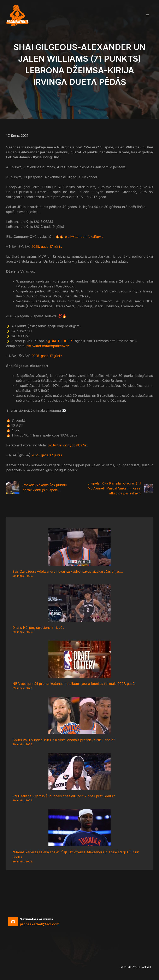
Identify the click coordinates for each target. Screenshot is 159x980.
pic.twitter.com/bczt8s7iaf (68, 445)
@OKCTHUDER (60, 341)
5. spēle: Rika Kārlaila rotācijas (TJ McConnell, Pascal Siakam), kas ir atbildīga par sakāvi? (114, 488)
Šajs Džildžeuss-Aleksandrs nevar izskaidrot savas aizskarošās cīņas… (68, 571)
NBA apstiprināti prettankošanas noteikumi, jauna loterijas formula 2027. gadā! (74, 684)
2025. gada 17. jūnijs (47, 247)
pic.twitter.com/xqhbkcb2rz (48, 346)
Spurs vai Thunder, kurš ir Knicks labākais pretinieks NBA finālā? (64, 740)
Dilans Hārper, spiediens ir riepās (38, 628)
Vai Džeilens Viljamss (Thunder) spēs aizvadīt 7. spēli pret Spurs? (64, 796)
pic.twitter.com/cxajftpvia (84, 237)
